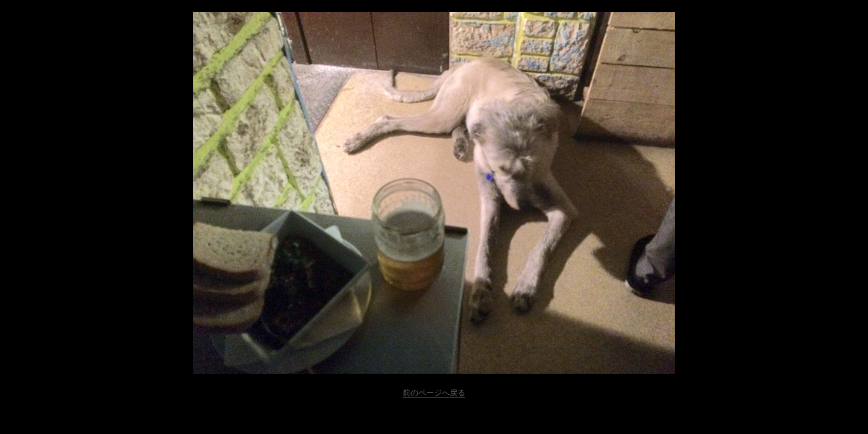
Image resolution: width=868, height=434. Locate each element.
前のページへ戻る (434, 393)
